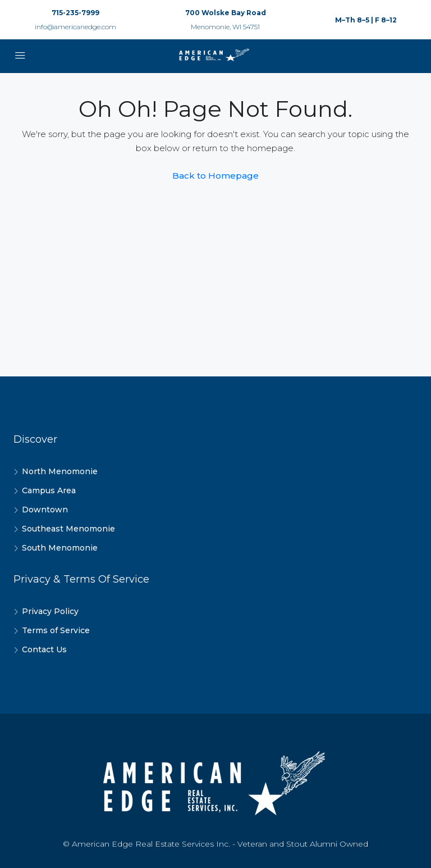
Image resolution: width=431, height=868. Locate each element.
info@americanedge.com (75, 27)
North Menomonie (60, 471)
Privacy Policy (50, 611)
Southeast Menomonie (68, 529)
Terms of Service (56, 630)
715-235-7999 (75, 13)
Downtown (45, 510)
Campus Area (49, 490)
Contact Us (44, 649)
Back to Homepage (215, 176)
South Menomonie (60, 548)
